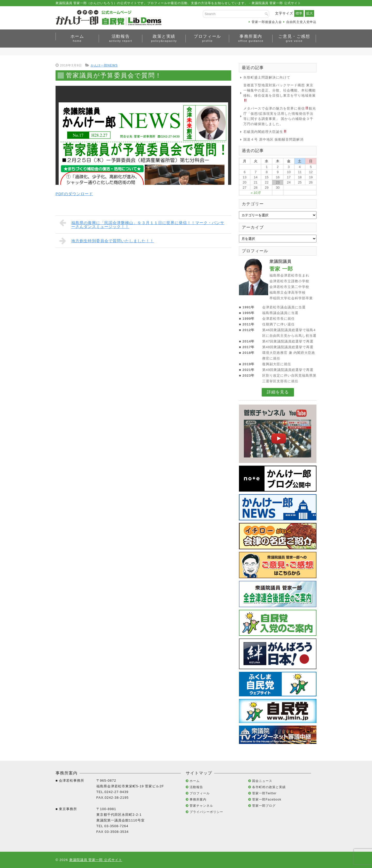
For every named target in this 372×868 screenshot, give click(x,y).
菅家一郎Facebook (267, 800)
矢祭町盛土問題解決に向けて (267, 77)
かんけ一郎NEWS (104, 65)
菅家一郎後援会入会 (267, 22)
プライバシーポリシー (206, 812)
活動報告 (121, 38)
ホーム (77, 38)
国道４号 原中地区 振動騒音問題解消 (273, 139)
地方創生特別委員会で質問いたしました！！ (107, 241)
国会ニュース (262, 781)
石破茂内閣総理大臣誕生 (265, 132)
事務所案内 (251, 38)
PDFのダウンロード (74, 194)
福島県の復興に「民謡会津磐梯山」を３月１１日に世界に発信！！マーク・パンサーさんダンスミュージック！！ (142, 224)
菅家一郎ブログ (264, 806)
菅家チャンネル (201, 806)
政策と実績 (164, 38)
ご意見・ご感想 (294, 38)
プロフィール (207, 38)
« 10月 (255, 193)
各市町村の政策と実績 (269, 787)
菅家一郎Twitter (264, 793)
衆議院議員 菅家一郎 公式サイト (96, 860)
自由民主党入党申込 (301, 22)
